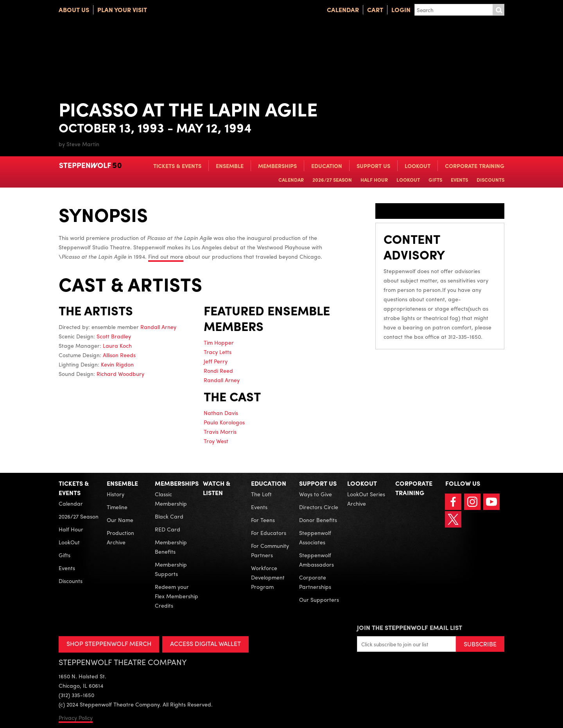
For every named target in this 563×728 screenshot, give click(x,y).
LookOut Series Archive (366, 499)
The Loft (261, 494)
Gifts (435, 180)
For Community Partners (270, 550)
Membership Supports (171, 569)
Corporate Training (475, 166)
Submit (498, 10)
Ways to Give (316, 494)
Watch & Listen (217, 488)
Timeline (117, 507)
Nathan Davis (221, 413)
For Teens (263, 520)
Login (401, 10)
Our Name (120, 520)
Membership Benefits (171, 547)
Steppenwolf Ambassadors (316, 560)
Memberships (277, 166)
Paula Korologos (224, 422)
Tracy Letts (218, 352)
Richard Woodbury (120, 374)
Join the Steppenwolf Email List (410, 627)
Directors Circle (319, 507)
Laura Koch (117, 345)
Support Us (373, 166)
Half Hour (374, 180)
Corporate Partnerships (315, 582)
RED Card (168, 529)
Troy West (216, 441)
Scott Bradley (114, 336)
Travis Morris (220, 431)
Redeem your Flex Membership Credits (177, 596)
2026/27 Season (332, 180)
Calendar (343, 10)
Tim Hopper (219, 342)
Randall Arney (158, 327)
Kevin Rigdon (117, 364)
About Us (74, 10)
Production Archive (120, 537)
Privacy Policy (76, 717)
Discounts (490, 180)
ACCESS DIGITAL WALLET (206, 643)
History (116, 494)
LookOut (418, 166)
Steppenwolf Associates (315, 537)
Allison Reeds (119, 355)
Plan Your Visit (122, 10)
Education (327, 166)
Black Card (169, 516)
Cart (375, 10)
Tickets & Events (177, 166)
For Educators (269, 533)
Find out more (166, 256)
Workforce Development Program (268, 577)
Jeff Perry (216, 361)
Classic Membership (171, 499)
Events (459, 180)
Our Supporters (319, 599)
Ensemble (230, 166)
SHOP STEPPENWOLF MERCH (109, 643)
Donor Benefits (318, 520)
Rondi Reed (218, 370)
